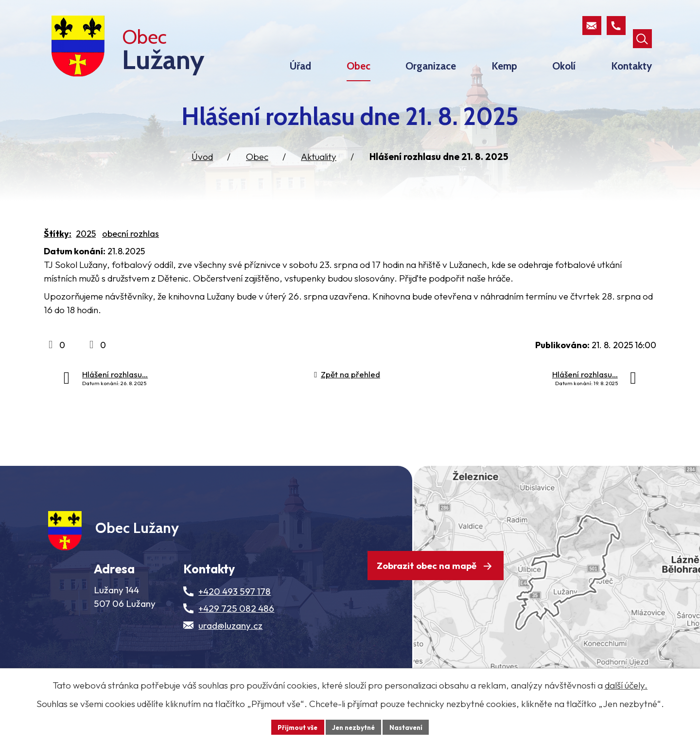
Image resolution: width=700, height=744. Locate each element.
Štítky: (58, 252)
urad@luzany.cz (230, 653)
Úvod (202, 175)
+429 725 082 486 (236, 636)
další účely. (626, 685)
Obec (257, 175)
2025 (86, 252)
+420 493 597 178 (235, 619)
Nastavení (409, 726)
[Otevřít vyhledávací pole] (642, 26)
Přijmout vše (295, 726)
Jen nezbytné (353, 726)
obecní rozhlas (131, 252)
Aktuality (319, 175)
